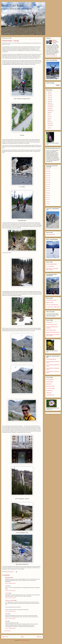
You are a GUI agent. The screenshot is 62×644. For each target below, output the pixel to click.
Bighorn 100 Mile (50, 303)
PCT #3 (48, 200)
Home (22, 637)
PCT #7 (48, 191)
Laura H (7, 593)
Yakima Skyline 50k (50, 235)
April (49, 120)
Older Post (39, 637)
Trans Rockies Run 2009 (52, 325)
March (49, 122)
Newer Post (5, 637)
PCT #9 (48, 186)
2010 (49, 100)
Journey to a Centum (10, 600)
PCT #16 (48, 171)
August (49, 112)
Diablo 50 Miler (49, 382)
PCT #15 (48, 173)
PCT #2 (48, 202)
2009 (49, 101)
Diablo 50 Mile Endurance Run (53, 332)
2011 (49, 98)
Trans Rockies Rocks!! (51, 359)
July (48, 114)
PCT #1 (48, 204)
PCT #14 (48, 176)
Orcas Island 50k (50, 380)
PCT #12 (48, 180)
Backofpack (8, 577)
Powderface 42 (49, 391)
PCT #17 (48, 169)
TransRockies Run (50, 395)
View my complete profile (52, 56)
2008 (49, 103)
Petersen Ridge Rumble (51, 264)
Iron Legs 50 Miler (50, 266)
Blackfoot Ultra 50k (50, 386)
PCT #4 (48, 197)
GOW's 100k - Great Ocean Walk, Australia (52, 269)
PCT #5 (48, 195)
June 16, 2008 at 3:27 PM (10, 598)
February (50, 124)
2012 (49, 96)
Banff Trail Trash (12, 5)
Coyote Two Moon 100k (51, 300)
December (50, 105)
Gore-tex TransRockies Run (52, 305)
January (49, 126)
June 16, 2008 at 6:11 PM (10, 611)
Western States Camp (51, 330)
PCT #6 (48, 193)
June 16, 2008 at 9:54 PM (10, 618)
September (50, 111)
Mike (6, 621)
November (50, 107)
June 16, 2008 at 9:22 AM (10, 583)
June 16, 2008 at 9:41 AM (10, 591)
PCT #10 (48, 184)
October (49, 109)
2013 (49, 94)
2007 (49, 128)
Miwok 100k (49, 384)
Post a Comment (7, 631)
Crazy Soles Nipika (50, 388)
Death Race (49, 393)
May (48, 118)
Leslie (7, 586)
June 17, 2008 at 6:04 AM (10, 628)
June (49, 116)
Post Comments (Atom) (25, 640)
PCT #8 (48, 189)
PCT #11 (48, 182)
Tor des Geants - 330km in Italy (53, 307)
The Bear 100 (49, 322)
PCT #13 (48, 178)
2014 (49, 92)
